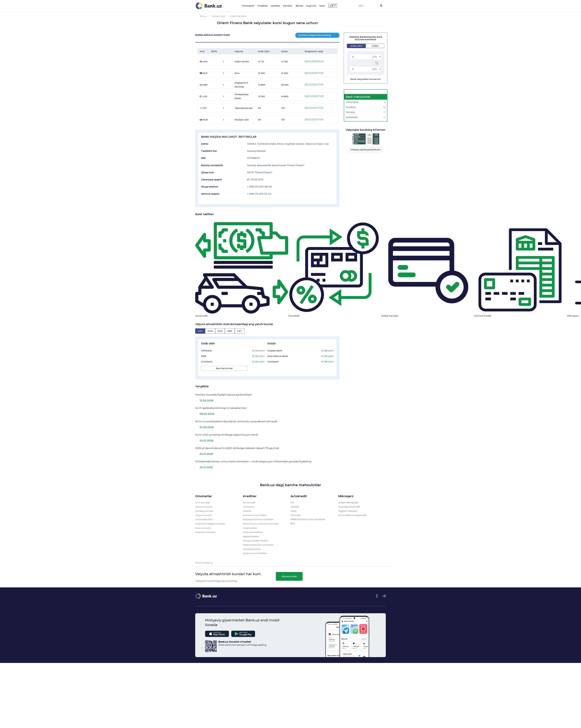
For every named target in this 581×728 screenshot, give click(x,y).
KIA (292, 500)
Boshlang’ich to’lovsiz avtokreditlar (260, 517)
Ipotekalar (366, 118)
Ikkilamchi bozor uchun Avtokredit (308, 517)
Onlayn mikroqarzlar (348, 500)
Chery (293, 508)
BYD (293, 521)
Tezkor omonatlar (204, 525)
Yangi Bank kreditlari (253, 546)
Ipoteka (275, 6)
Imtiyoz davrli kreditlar (254, 529)
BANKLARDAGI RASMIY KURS (213, 35)
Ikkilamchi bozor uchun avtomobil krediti (263, 521)
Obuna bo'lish (289, 574)
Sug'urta (311, 6)
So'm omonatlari (204, 500)
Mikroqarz (573, 316)
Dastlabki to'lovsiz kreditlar (256, 513)
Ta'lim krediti (249, 504)
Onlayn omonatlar (204, 513)
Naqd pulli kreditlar (252, 534)
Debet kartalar (390, 316)
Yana (322, 6)
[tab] (200, 331)
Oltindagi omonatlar (205, 508)
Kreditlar (263, 6)
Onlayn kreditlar (251, 525)
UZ (361, 6)
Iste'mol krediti (483, 316)
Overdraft (294, 316)
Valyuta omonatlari (205, 504)
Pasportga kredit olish (349, 504)
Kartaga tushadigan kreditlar (257, 538)
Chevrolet (295, 513)
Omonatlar (248, 6)
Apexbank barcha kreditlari (256, 551)
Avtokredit (201, 316)
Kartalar (288, 6)
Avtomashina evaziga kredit (352, 513)
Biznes (299, 6)
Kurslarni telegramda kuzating (314, 35)
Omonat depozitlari (205, 517)
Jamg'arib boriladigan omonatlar (211, 521)
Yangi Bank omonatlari (207, 529)
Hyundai (295, 504)
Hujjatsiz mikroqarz (348, 508)
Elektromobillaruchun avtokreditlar (260, 542)
